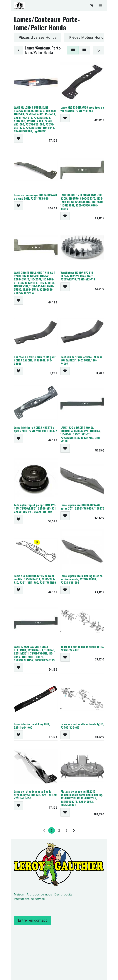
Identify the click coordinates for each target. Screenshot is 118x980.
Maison (19, 894)
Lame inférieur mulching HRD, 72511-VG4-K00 (32, 726)
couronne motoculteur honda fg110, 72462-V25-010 (82, 726)
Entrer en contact (32, 920)
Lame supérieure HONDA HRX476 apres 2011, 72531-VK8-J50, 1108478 (82, 507)
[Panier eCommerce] (92, 5)
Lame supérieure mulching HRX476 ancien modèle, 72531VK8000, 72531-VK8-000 (81, 579)
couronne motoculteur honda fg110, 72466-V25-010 (82, 648)
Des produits (63, 894)
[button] (18, 138)
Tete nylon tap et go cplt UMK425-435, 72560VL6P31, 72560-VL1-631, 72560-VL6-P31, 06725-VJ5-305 (35, 508)
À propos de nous (39, 894)
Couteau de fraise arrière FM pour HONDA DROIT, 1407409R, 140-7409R (81, 360)
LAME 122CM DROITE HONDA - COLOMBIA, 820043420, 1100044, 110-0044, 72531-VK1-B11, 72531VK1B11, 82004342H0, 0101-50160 (81, 434)
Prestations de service (29, 899)
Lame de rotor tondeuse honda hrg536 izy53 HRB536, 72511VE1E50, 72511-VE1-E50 (36, 795)
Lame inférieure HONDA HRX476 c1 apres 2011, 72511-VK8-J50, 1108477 (35, 429)
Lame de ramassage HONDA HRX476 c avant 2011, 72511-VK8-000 (35, 197)
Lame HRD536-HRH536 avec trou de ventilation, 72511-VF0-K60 (82, 109)
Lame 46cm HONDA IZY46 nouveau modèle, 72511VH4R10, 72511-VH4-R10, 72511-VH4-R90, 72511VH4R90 (35, 579)
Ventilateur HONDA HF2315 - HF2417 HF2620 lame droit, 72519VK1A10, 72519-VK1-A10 (78, 276)
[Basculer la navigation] (100, 5)
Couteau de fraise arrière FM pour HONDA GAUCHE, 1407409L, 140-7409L (35, 360)
